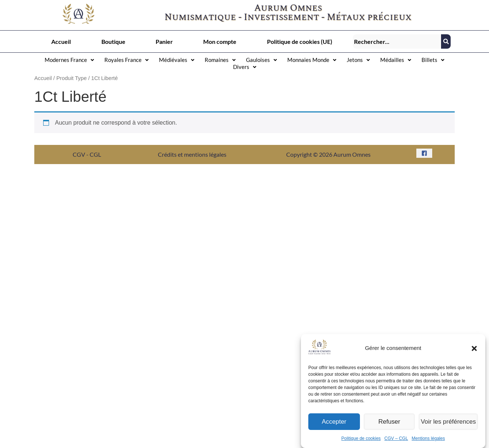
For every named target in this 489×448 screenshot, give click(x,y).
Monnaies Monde (312, 60)
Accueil (61, 41)
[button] (474, 356)
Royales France (126, 60)
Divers (245, 67)
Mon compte (220, 41)
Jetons (358, 60)
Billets (433, 60)
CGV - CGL (87, 154)
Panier (164, 41)
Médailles (396, 60)
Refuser (391, 429)
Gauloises (261, 60)
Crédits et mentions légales (192, 154)
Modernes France (69, 60)
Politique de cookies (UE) (300, 41)
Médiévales (177, 60)
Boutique (113, 41)
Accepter (335, 429)
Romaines (220, 60)
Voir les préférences (449, 429)
